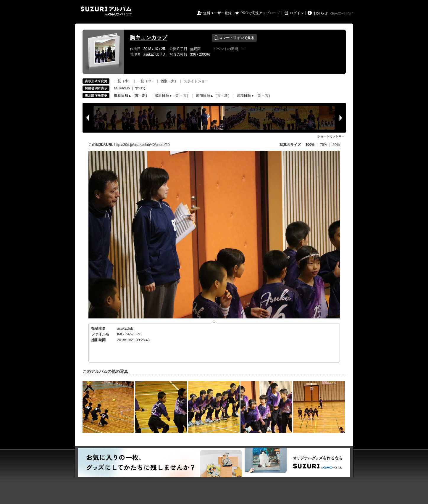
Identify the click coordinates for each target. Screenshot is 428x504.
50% (336, 145)
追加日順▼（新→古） (254, 96)
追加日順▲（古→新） (214, 96)
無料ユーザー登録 (217, 13)
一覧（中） (146, 81)
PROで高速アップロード (260, 13)
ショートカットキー (331, 136)
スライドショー (196, 81)
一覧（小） (123, 81)
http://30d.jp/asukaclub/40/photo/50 (142, 145)
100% (310, 145)
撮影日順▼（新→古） (172, 96)
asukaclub (122, 88)
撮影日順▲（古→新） (132, 96)
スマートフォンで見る (234, 38)
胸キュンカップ (148, 38)
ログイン (297, 13)
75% (324, 145)
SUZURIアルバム (106, 11)
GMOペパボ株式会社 (342, 14)
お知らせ (321, 13)
